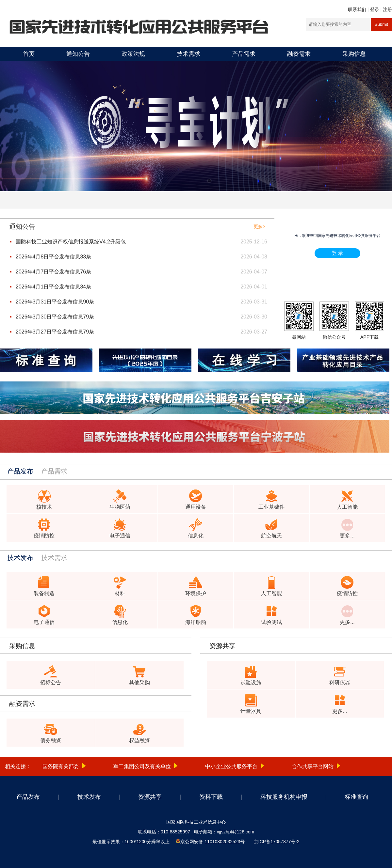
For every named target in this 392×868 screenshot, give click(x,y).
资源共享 (150, 797)
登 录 (337, 253)
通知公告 (78, 54)
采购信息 (354, 54)
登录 (375, 9)
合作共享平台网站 (313, 766)
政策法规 (133, 54)
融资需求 (299, 54)
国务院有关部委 (61, 766)
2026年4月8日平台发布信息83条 (53, 257)
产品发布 (28, 797)
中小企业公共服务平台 (231, 766)
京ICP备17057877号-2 (277, 842)
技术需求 (188, 54)
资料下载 (211, 797)
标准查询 (356, 797)
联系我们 (357, 9)
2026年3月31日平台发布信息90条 (55, 302)
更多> (259, 226)
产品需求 (244, 54)
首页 (29, 54)
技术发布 (89, 797)
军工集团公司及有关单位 (142, 766)
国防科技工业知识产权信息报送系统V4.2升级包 (71, 242)
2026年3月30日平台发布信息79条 (55, 317)
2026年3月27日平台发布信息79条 (55, 332)
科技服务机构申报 (284, 797)
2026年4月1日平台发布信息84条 (53, 287)
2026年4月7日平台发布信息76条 (53, 272)
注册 (387, 9)
